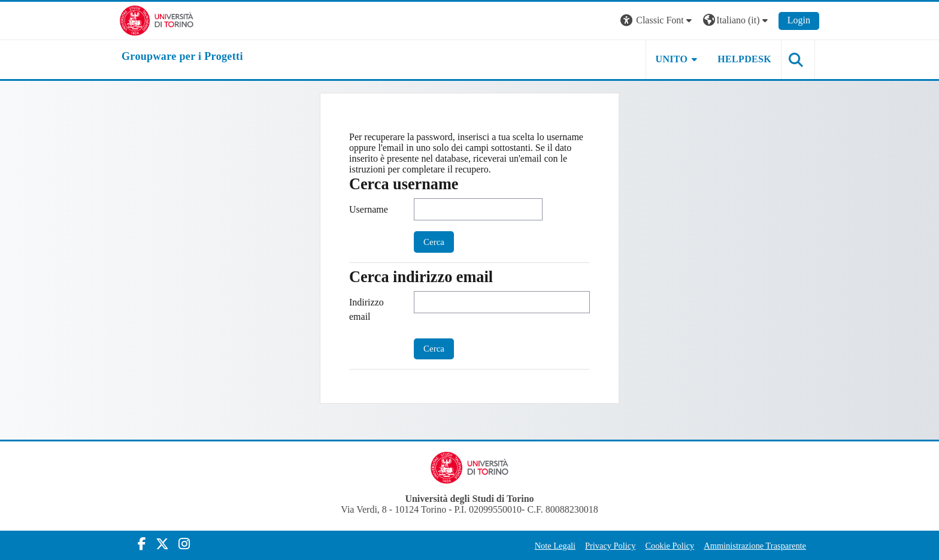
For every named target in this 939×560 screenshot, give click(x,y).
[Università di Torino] (157, 19)
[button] (658, 21)
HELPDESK (744, 59)
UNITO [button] (672, 59)
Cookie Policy (670, 546)
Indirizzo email (366, 309)
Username (369, 209)
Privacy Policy (610, 546)
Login (799, 20)
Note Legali (555, 546)
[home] (182, 57)
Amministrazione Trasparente (755, 546)
